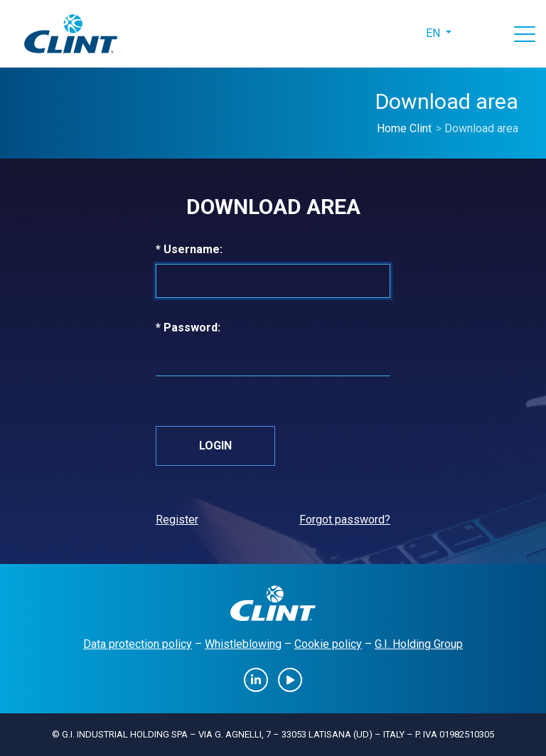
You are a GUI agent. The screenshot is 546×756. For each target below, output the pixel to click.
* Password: (210, 327)
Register (177, 520)
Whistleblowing (243, 644)
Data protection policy (138, 644)
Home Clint (404, 128)
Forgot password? (345, 520)
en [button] (434, 33)
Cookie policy (328, 644)
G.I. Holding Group (419, 644)
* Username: (212, 249)
